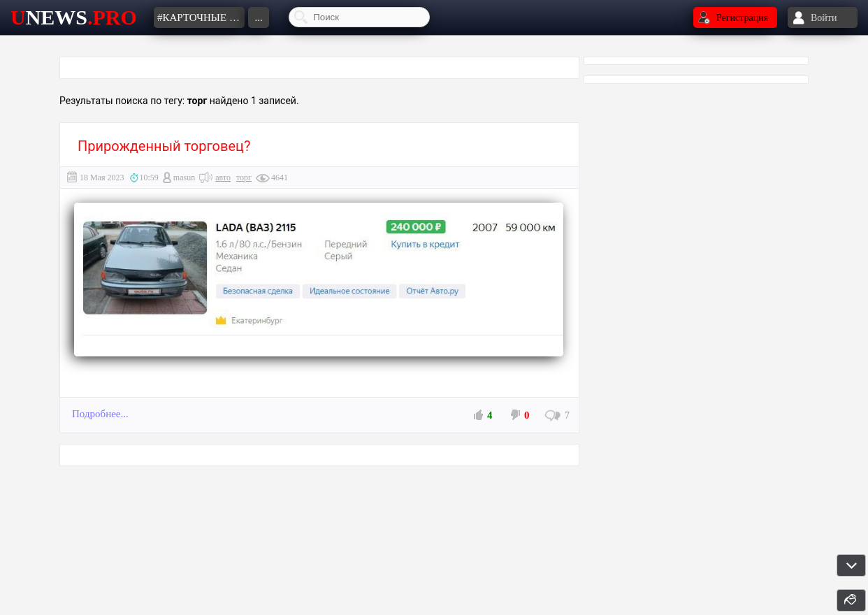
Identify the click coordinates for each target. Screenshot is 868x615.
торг (244, 178)
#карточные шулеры (201, 17)
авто (223, 178)
